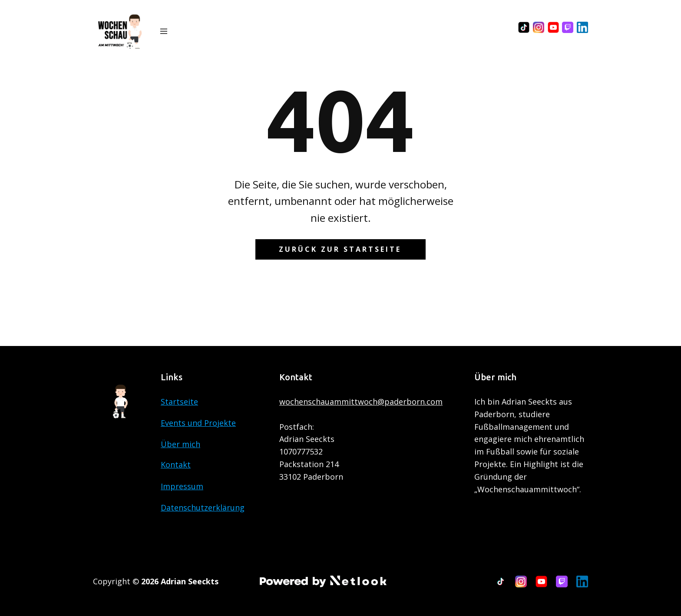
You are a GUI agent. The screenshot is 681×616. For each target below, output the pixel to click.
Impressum (182, 486)
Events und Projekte (198, 423)
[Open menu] (164, 31)
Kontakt (176, 464)
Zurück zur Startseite (340, 249)
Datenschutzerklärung (203, 507)
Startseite (179, 402)
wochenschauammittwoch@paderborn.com (361, 402)
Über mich (180, 444)
